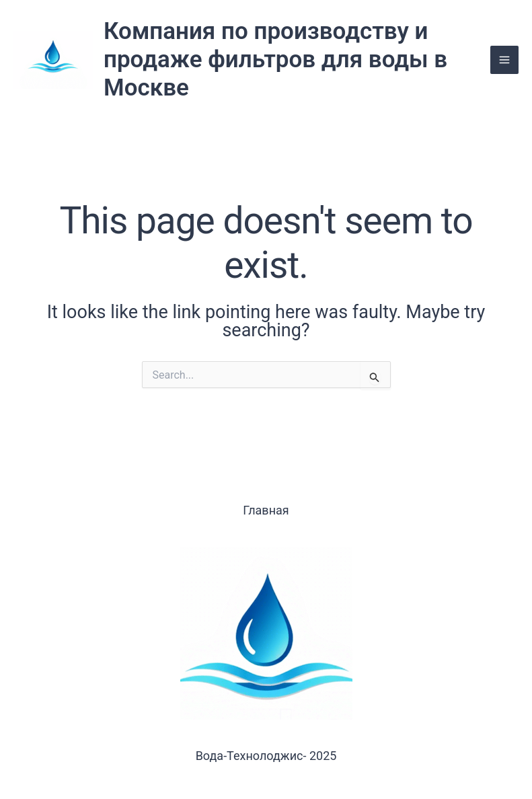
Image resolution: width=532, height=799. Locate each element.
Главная (266, 510)
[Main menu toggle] (504, 60)
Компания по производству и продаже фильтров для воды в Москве (275, 60)
